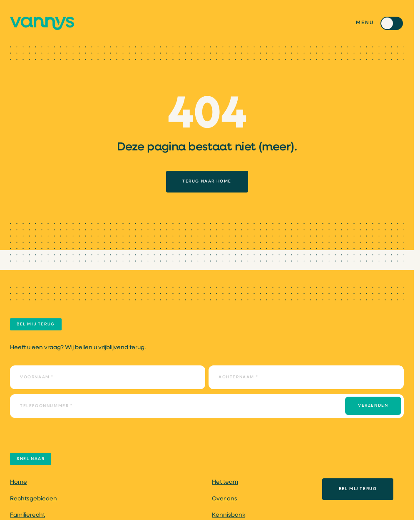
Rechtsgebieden (34, 499)
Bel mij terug (358, 489)
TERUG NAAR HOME (207, 181)
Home (19, 482)
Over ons (225, 499)
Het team (225, 482)
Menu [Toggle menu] (365, 23)
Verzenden (373, 406)
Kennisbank (229, 515)
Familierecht (27, 515)
